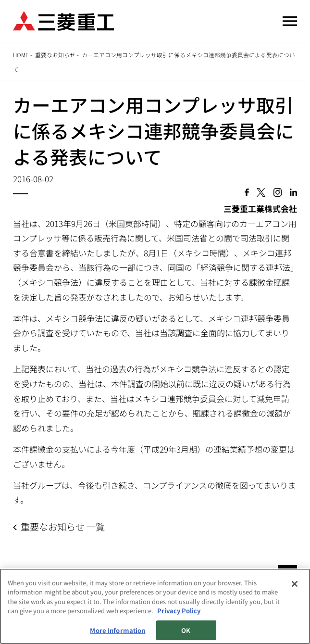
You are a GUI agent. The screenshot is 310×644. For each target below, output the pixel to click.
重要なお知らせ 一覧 (63, 527)
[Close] (295, 584)
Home (21, 55)
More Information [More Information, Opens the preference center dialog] (118, 631)
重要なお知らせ (55, 55)
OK (186, 631)
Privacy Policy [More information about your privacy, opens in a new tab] (179, 611)
